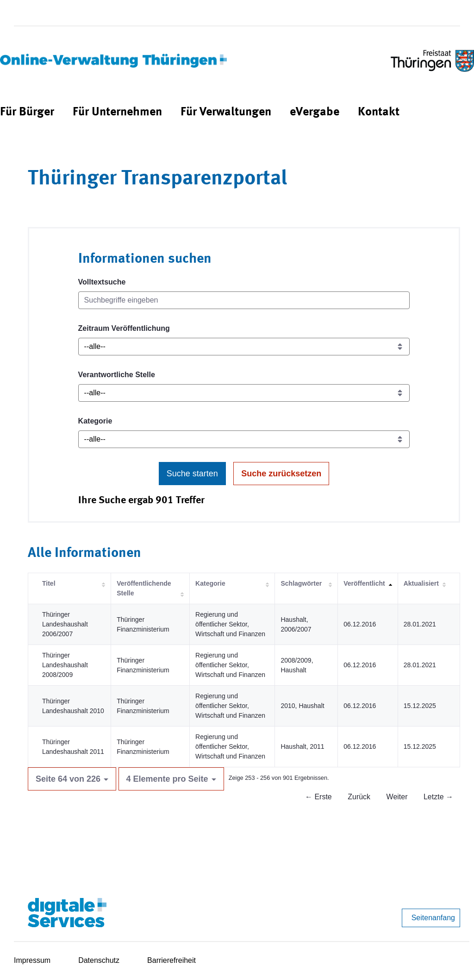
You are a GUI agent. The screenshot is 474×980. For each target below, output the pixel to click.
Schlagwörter (301, 583)
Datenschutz (99, 960)
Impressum (32, 960)
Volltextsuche (102, 282)
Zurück (359, 797)
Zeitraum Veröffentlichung (124, 328)
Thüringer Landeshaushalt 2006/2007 (65, 624)
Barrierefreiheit (172, 960)
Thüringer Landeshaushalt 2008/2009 (65, 665)
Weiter (397, 797)
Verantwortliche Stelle (117, 375)
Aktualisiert (421, 583)
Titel (49, 583)
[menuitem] (27, 112)
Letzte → (438, 797)
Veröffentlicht (364, 583)
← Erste (318, 797)
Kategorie (95, 421)
